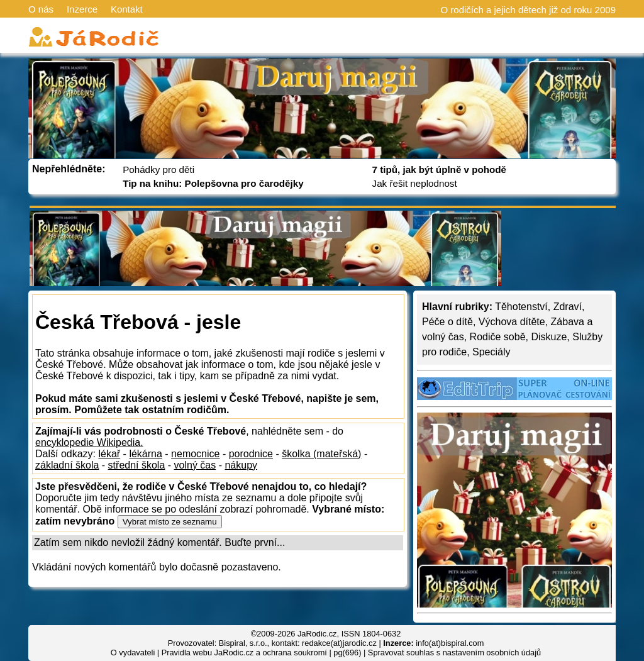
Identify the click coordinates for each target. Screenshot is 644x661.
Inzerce (82, 9)
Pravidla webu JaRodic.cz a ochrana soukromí (244, 653)
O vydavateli (133, 653)
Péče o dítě (447, 322)
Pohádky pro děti (158, 169)
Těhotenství (521, 307)
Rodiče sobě (498, 337)
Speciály (491, 352)
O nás (41, 9)
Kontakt (127, 9)
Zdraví (568, 307)
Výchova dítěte (512, 322)
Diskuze (549, 337)
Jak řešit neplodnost (415, 183)
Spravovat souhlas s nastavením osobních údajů (454, 653)
